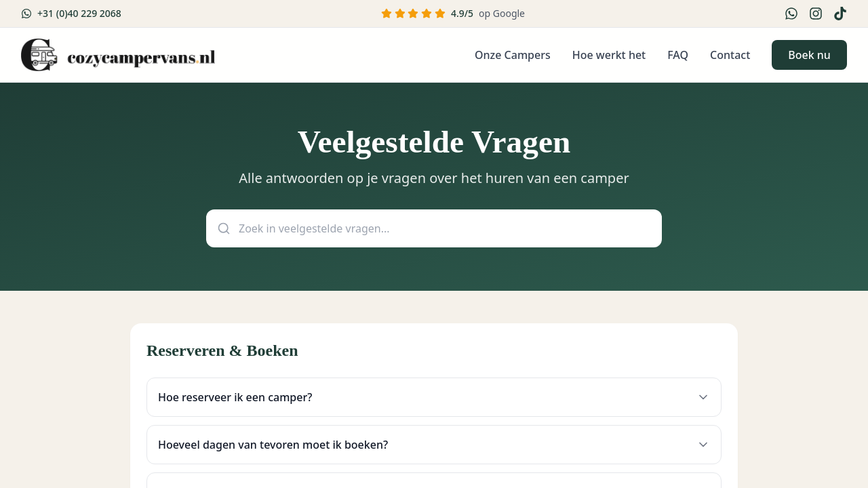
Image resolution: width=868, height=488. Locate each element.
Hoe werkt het (609, 55)
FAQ (677, 55)
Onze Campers (512, 55)
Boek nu (809, 55)
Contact (729, 55)
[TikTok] (840, 14)
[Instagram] (815, 14)
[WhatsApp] (791, 14)
